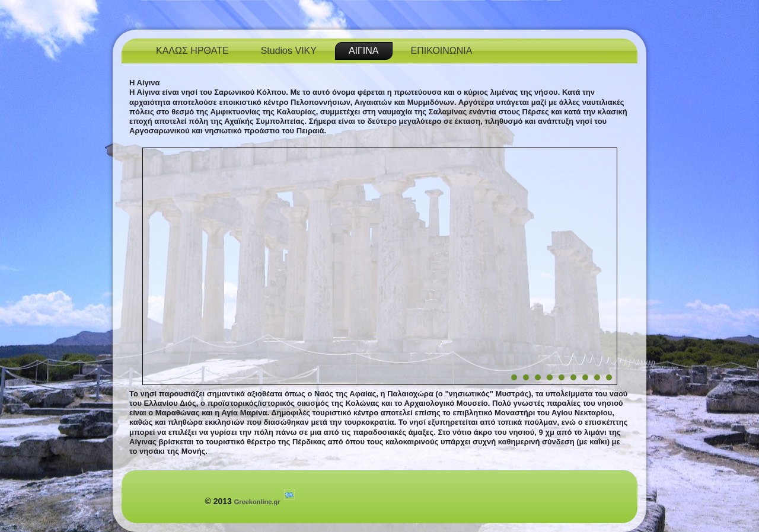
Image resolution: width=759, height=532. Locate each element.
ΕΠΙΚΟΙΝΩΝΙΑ (442, 51)
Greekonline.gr (257, 502)
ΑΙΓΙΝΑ (364, 51)
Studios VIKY (289, 51)
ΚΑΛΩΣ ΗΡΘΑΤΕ (192, 51)
